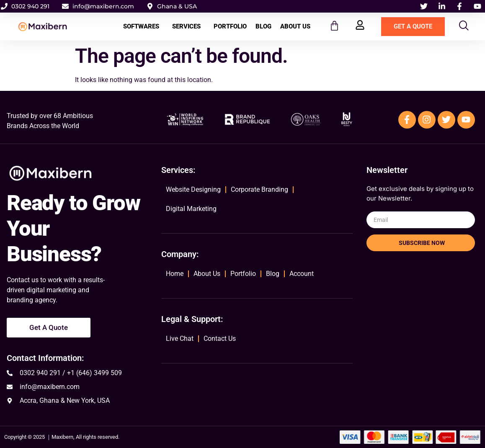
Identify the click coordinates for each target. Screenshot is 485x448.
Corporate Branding (259, 189)
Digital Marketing (191, 209)
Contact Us (220, 339)
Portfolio (230, 26)
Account (302, 274)
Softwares (143, 26)
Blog (263, 26)
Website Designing (193, 189)
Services (188, 26)
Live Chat (180, 339)
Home (175, 274)
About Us (295, 26)
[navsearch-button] (464, 27)
